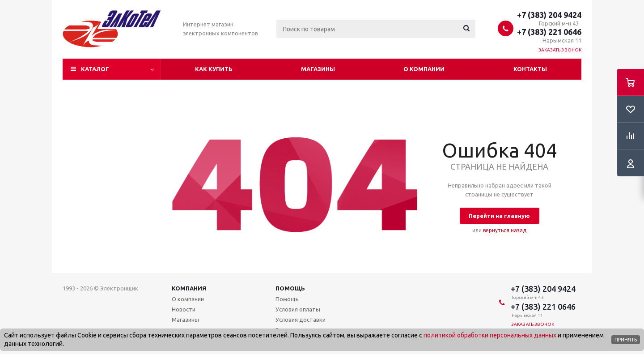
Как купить (214, 69)
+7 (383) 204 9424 (549, 15)
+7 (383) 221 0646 (549, 32)
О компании (424, 69)
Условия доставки (301, 320)
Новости (184, 309)
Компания (189, 288)
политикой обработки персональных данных (490, 335)
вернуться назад (505, 230)
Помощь (290, 288)
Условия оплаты (298, 309)
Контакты (530, 69)
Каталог (95, 69)
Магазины (318, 69)
